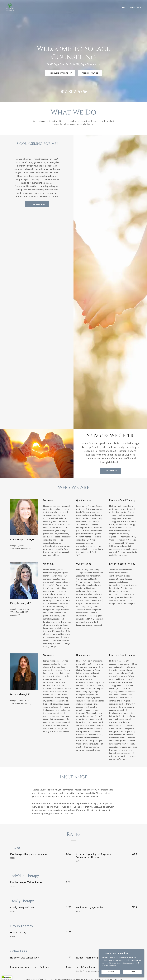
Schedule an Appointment (60, 73)
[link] (10, 6)
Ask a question (110, 471)
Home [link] (124, 7)
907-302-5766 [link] (73, 91)
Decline (111, 972)
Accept (132, 972)
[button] (7, 978)
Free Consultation (90, 73)
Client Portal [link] (136, 7)
